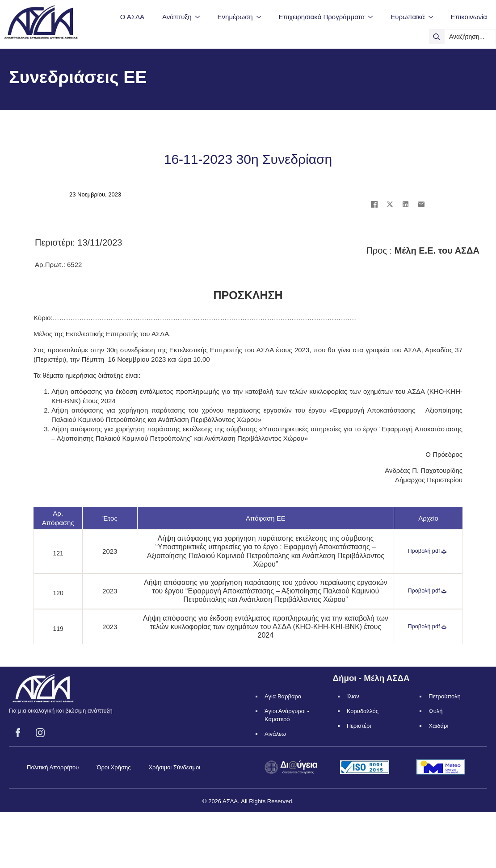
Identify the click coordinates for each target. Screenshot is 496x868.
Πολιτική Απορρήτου (53, 767)
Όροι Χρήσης (113, 767)
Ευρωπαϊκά (408, 17)
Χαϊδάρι (438, 726)
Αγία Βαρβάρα (283, 696)
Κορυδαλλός (363, 711)
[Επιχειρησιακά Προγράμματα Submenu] (373, 17)
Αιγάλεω (275, 734)
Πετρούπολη (445, 696)
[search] (437, 37)
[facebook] (18, 733)
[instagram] (40, 733)
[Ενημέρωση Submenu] (261, 17)
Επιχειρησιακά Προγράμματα (322, 17)
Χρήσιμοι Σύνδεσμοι (174, 767)
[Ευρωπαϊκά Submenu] (433, 17)
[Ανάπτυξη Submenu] (200, 17)
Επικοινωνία (469, 17)
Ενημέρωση (235, 17)
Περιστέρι (359, 726)
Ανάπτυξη (177, 17)
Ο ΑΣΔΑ (132, 17)
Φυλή (435, 711)
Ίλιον (353, 696)
